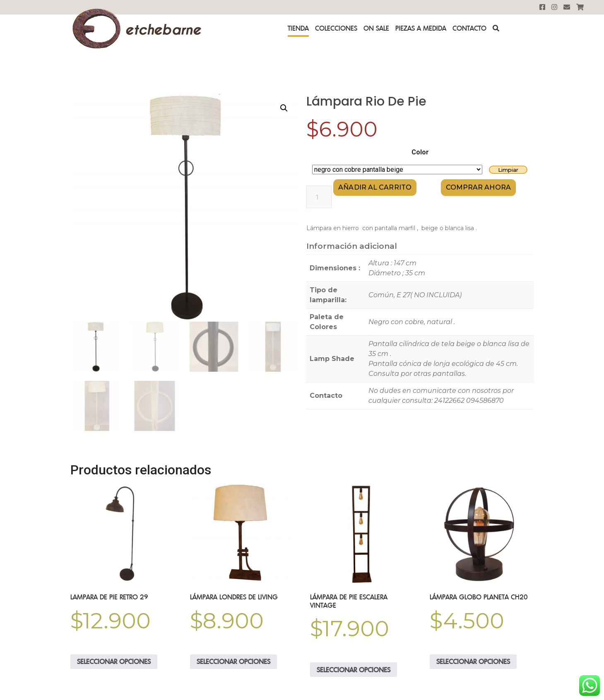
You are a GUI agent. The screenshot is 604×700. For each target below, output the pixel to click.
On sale (376, 28)
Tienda (298, 28)
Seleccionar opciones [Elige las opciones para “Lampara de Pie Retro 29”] (114, 661)
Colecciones (336, 28)
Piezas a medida (421, 28)
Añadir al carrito (375, 187)
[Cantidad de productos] (319, 197)
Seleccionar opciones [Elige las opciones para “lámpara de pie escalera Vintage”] (354, 669)
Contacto (469, 28)
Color (420, 152)
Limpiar (508, 170)
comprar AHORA (478, 187)
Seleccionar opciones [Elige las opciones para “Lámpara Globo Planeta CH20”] (473, 661)
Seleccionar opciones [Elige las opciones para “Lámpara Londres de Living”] (233, 661)
